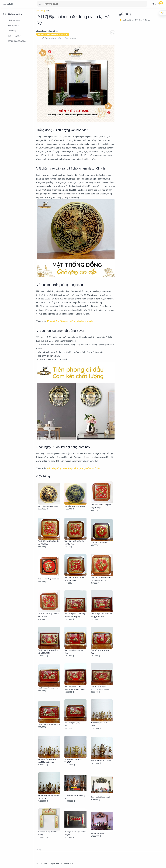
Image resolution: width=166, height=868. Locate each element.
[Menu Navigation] (5, 4)
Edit (71, 863)
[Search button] (40, 4)
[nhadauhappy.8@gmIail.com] (48, 31)
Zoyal (10, 4)
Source (66, 863)
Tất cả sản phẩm (14, 20)
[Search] (92, 4)
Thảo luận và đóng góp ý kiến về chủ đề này (53, 34)
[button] (154, 4)
